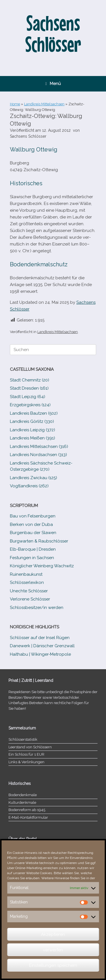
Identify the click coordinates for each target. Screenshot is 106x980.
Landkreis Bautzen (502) (34, 413)
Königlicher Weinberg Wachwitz (42, 566)
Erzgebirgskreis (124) (30, 405)
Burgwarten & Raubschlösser (39, 541)
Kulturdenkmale (22, 802)
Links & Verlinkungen (26, 762)
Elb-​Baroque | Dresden (33, 549)
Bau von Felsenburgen (33, 516)
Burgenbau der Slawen (33, 533)
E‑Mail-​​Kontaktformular (28, 817)
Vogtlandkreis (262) (29, 486)
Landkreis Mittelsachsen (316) (39, 447)
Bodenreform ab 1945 (27, 810)
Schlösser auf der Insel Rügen (40, 638)
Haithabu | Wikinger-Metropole (40, 654)
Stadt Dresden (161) (29, 388)
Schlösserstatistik (23, 739)
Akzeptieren (53, 934)
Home (15, 104)
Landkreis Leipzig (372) (33, 430)
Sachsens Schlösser (28, 136)
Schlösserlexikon (27, 582)
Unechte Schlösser (29, 591)
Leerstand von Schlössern (30, 747)
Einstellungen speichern (53, 965)
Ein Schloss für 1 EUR (26, 754)
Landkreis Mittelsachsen (44, 104)
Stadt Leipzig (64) (28, 397)
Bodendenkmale (23, 795)
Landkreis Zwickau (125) (33, 478)
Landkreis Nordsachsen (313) (38, 455)
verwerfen (53, 950)
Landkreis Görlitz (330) (32, 421)
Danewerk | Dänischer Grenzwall (42, 646)
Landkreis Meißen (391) (33, 438)
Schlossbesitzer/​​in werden (37, 608)
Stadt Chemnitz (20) (30, 380)
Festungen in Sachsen (32, 558)
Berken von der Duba (31, 524)
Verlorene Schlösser (30, 599)
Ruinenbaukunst (26, 574)
